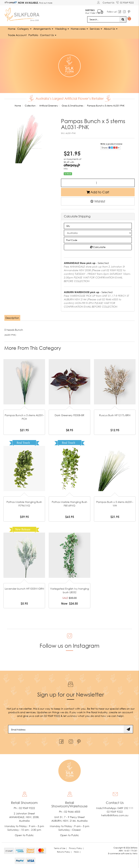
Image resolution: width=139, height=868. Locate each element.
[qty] (98, 226)
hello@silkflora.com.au (115, 815)
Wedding (62, 29)
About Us (111, 29)
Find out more (45, 3)
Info (66, 168)
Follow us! (112, 12)
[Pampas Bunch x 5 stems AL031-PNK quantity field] (98, 183)
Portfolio (33, 35)
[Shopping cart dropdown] (129, 18)
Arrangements (43, 29)
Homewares (79, 29)
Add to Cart (98, 192)
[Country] (98, 233)
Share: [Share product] (110, 147)
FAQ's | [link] (77, 852)
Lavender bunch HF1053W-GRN (24, 588)
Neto (135, 853)
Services (96, 29)
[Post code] (98, 240)
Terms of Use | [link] (61, 848)
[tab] (12, 318)
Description (12, 318)
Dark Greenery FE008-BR (69, 415)
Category (24, 29)
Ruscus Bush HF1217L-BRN (115, 415)
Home (12, 29)
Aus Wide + (94, 11)
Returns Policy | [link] (65, 852)
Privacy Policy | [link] (76, 848)
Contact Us (109, 3)
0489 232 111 (125, 808)
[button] (98, 201)
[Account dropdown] (99, 2)
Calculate (98, 247)
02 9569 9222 (125, 2)
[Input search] (103, 19)
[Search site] (123, 19)
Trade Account (17, 35)
